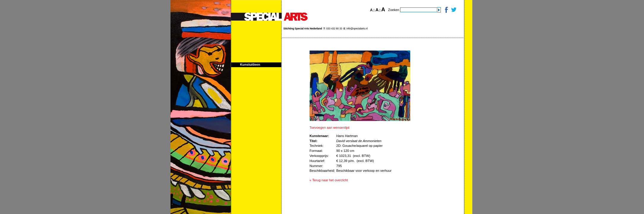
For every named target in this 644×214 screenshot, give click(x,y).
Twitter (453, 10)
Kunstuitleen (250, 64)
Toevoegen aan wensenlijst (329, 128)
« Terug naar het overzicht (329, 180)
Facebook (446, 10)
